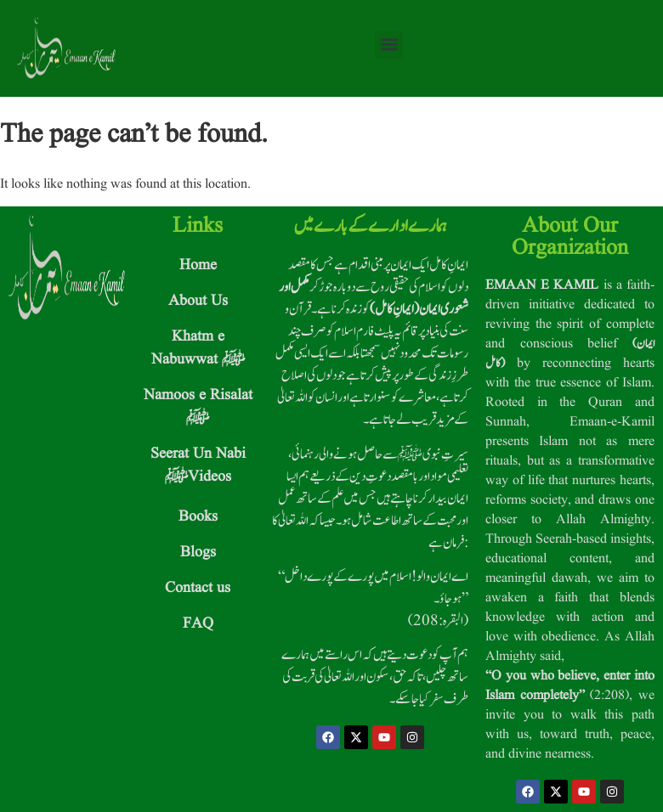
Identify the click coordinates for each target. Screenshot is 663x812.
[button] (389, 45)
